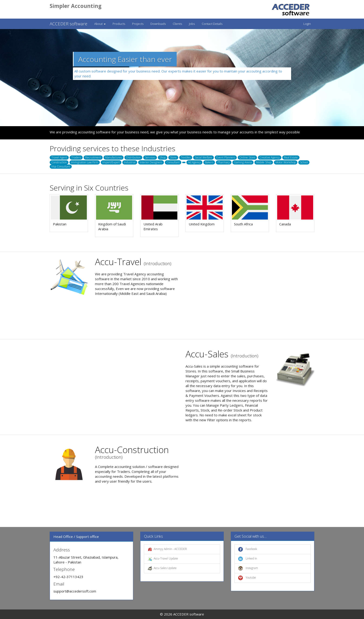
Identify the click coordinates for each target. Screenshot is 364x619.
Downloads (158, 24)
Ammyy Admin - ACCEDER (167, 549)
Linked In (248, 559)
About (100, 24)
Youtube (247, 578)
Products (119, 24)
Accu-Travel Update (163, 559)
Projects (138, 24)
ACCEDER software (68, 24)
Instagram (248, 568)
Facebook (248, 549)
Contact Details (212, 24)
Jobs (192, 24)
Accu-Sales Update (162, 568)
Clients (177, 24)
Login (307, 24)
